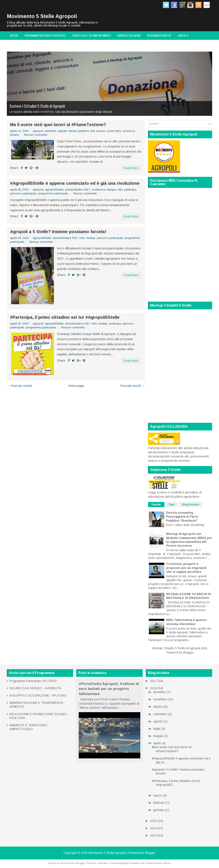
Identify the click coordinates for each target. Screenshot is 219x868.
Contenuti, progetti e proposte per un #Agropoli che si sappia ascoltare (186, 568)
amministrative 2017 (78, 190)
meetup (91, 238)
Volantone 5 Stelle (21, 44)
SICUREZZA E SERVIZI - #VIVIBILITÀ (35, 688)
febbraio (159, 803)
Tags (172, 505)
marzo (158, 795)
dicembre (160, 692)
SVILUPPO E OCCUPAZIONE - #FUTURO (38, 695)
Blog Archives (191, 505)
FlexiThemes (67, 863)
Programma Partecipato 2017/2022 (45, 35)
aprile (157, 743)
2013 (153, 835)
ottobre (158, 707)
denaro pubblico (79, 131)
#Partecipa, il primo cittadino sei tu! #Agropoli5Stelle (65, 317)
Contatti (183, 35)
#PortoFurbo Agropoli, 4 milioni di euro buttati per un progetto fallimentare (109, 689)
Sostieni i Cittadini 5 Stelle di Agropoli (37, 106)
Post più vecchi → (133, 386)
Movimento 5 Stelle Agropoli (42, 16)
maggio (158, 736)
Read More (131, 168)
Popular (156, 505)
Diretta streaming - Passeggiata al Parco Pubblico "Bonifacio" (182, 517)
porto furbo (114, 131)
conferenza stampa (104, 190)
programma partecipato (53, 193)
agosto (158, 721)
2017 (153, 681)
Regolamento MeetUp (159, 35)
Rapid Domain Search (159, 863)
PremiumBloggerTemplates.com (127, 863)
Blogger (188, 652)
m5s (120, 190)
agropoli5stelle (54, 190)
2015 (153, 821)
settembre (160, 714)
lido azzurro (98, 131)
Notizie (14, 35)
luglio (157, 729)
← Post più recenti (19, 386)
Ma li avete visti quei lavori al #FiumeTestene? (58, 125)
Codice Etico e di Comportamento (92, 35)
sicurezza (129, 131)
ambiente (51, 131)
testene (14, 135)
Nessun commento (36, 135)
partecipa (130, 190)
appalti (62, 131)
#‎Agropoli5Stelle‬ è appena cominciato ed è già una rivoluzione (75, 183)
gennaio (159, 810)
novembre (160, 699)
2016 (153, 688)
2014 (153, 828)
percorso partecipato (23, 193)
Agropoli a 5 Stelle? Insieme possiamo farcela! (58, 232)
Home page (76, 386)
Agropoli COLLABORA (129, 35)
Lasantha (102, 863)
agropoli (38, 131)
